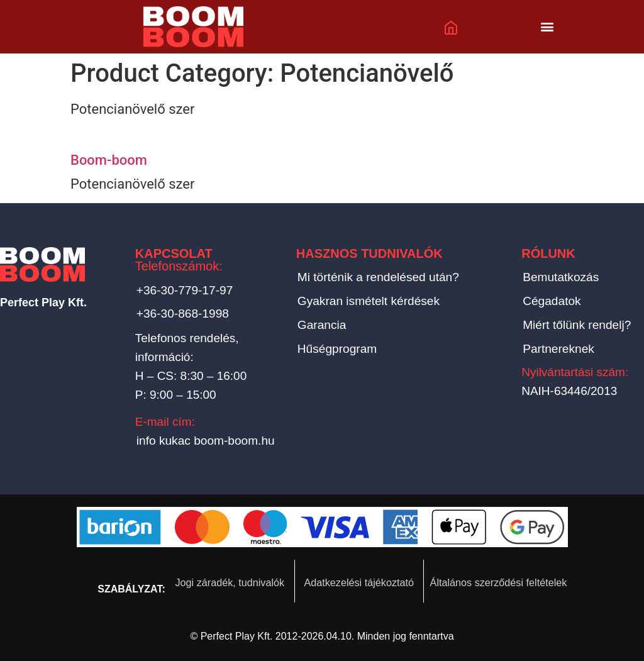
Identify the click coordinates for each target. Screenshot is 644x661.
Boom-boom (109, 160)
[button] (547, 27)
